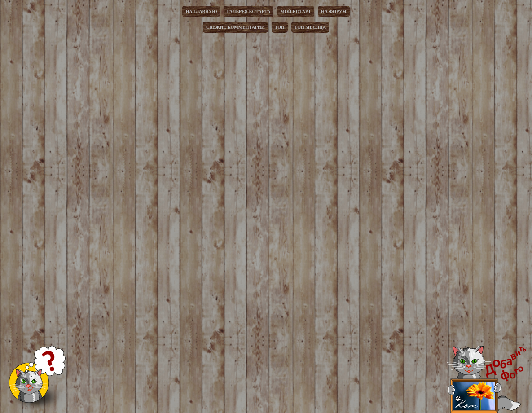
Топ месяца (310, 27)
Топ (280, 27)
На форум (334, 11)
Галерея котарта (248, 11)
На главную (201, 11)
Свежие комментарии (235, 27)
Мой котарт (296, 11)
